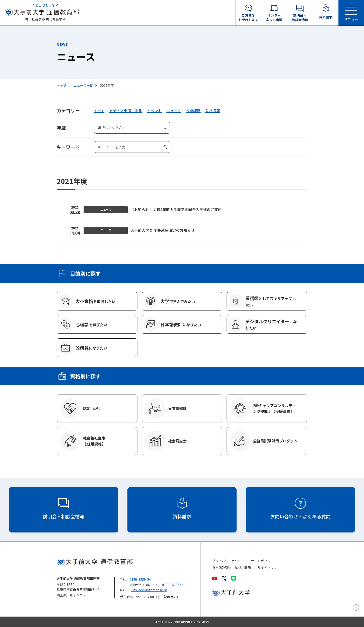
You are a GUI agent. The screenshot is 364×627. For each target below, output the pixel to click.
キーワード (68, 147)
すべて (99, 111)
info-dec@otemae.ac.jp (149, 590)
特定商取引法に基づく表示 (231, 568)
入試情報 (213, 111)
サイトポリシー (262, 561)
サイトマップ (267, 568)
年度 (61, 128)
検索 (165, 147)
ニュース (174, 111)
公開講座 (193, 111)
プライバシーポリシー (228, 561)
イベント (154, 111)
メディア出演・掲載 (126, 111)
